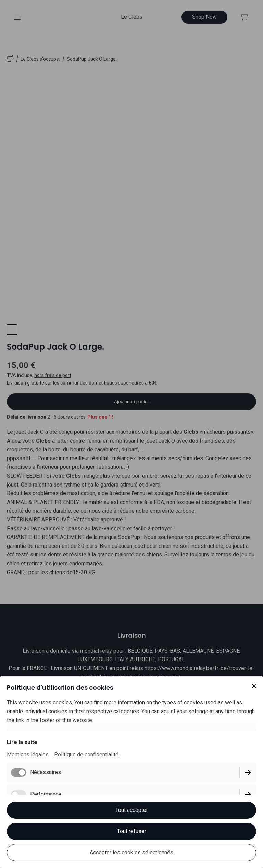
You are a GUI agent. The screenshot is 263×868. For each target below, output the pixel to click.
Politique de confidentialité (86, 754)
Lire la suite (22, 742)
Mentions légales (28, 754)
